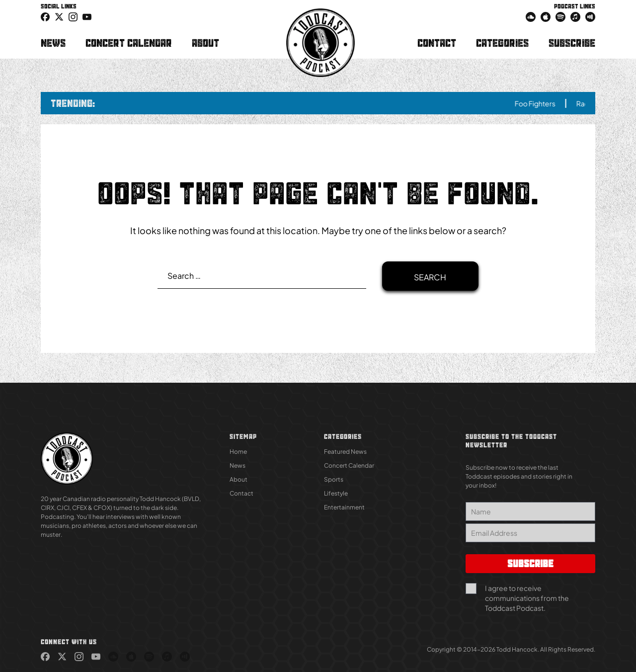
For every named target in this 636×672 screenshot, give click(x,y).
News (53, 43)
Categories (502, 43)
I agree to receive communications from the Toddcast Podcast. (527, 598)
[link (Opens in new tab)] (45, 16)
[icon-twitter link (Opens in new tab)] (59, 16)
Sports (334, 479)
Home (238, 452)
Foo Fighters (541, 103)
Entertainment (344, 507)
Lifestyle (336, 493)
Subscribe (572, 43)
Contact (437, 43)
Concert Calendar (129, 43)
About (205, 43)
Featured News (345, 452)
